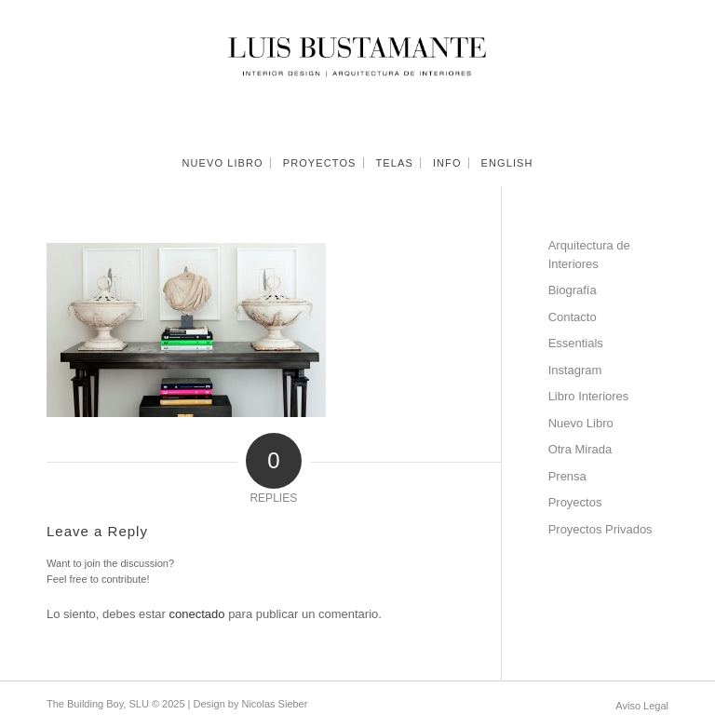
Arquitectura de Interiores (589, 255)
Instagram (575, 370)
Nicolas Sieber (274, 704)
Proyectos (575, 502)
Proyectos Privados (600, 529)
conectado (197, 614)
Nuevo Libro (581, 423)
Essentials (576, 343)
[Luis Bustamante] (357, 70)
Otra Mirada (580, 449)
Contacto (573, 317)
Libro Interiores (589, 396)
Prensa (567, 476)
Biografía (573, 290)
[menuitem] (222, 163)
